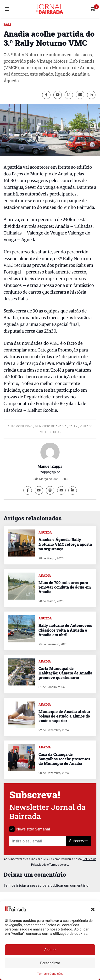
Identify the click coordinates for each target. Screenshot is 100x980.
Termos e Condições (50, 974)
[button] (93, 909)
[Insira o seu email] (38, 841)
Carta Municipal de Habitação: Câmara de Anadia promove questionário (65, 673)
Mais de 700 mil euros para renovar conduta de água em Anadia (65, 587)
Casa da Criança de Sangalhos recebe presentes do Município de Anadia (64, 759)
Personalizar (50, 963)
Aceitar (50, 950)
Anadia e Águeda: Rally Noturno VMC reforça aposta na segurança (65, 544)
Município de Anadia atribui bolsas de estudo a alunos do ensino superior (64, 716)
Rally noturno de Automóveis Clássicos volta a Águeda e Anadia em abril (65, 630)
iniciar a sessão (29, 885)
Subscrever (78, 841)
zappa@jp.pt (50, 472)
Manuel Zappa (50, 466)
